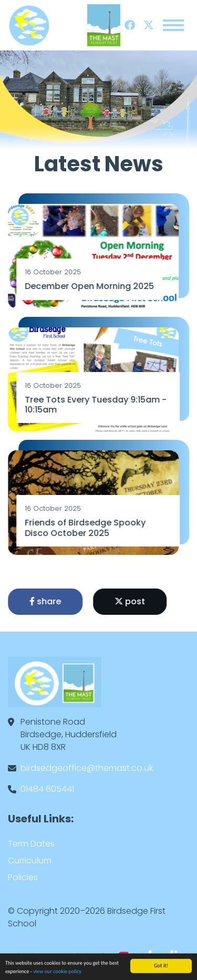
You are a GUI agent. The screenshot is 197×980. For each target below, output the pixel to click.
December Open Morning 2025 (90, 286)
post (131, 601)
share (46, 601)
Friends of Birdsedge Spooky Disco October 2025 (86, 528)
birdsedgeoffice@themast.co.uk (87, 768)
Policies (23, 877)
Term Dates (31, 844)
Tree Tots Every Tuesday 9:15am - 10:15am (97, 405)
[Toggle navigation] (173, 25)
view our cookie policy (57, 973)
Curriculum (30, 860)
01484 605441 (47, 789)
